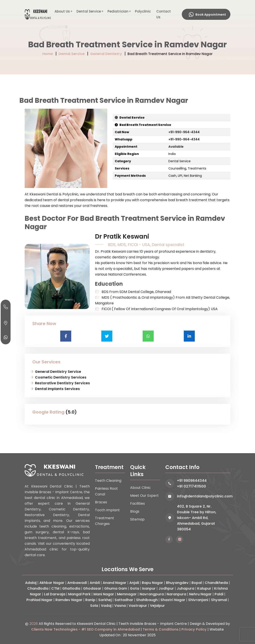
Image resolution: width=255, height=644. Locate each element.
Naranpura (176, 594)
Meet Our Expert (144, 496)
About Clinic (140, 488)
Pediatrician (118, 11)
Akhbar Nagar (52, 583)
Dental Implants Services (57, 389)
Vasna (120, 606)
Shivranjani (198, 600)
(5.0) (71, 412)
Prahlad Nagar (39, 600)
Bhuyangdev (177, 583)
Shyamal (219, 600)
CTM (55, 588)
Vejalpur (157, 606)
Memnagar (127, 594)
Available (176, 147)
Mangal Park (79, 594)
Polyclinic (143, 11)
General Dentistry (106, 54)
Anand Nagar (115, 583)
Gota (135, 588)
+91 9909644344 (192, 481)
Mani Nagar (104, 594)
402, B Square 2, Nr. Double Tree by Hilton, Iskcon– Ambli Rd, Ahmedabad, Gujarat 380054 (197, 518)
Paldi (219, 594)
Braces (101, 502)
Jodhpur (166, 588)
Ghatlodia (71, 588)
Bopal (197, 583)
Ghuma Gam (116, 588)
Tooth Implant (107, 510)
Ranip (90, 600)
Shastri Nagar (173, 600)
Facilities (138, 503)
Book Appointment (207, 15)
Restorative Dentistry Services (62, 383)
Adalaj (31, 583)
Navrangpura (152, 594)
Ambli (95, 583)
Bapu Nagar (152, 583)
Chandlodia (38, 588)
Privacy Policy (194, 629)
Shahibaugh (147, 600)
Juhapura (186, 588)
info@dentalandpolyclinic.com (204, 496)
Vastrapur (138, 606)
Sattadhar (124, 600)
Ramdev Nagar (69, 600)
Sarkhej (105, 600)
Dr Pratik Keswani (122, 236)
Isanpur (149, 588)
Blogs (135, 511)
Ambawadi (77, 583)
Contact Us (164, 14)
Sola (94, 606)
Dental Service (89, 11)
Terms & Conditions (161, 629)
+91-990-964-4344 (184, 132)
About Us (62, 11)
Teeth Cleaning (108, 481)
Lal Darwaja (55, 594)
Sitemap (137, 519)
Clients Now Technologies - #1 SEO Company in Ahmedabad (86, 629)
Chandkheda (216, 583)
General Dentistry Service (58, 372)
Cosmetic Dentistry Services (61, 377)
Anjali (134, 583)
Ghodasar (92, 588)
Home (48, 54)
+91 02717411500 (191, 486)
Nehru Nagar (200, 594)
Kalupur (204, 588)
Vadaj (106, 606)
